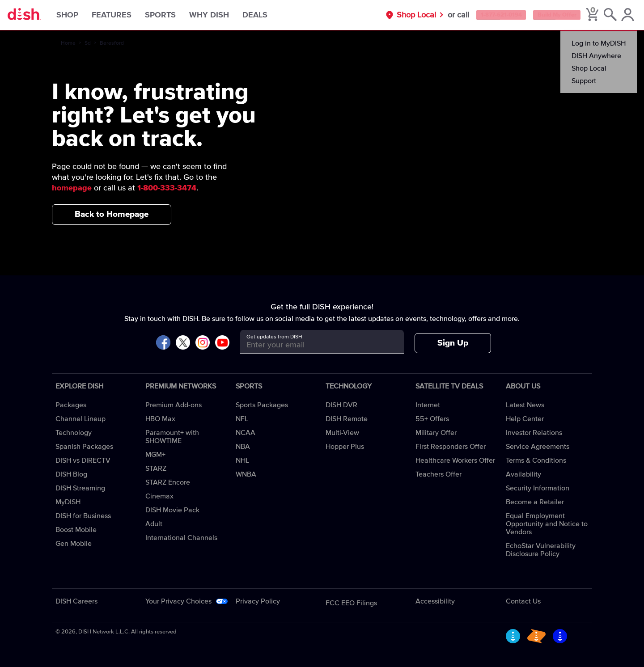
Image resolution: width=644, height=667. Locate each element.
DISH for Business (83, 516)
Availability (523, 474)
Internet (428, 405)
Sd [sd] (88, 43)
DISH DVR (341, 405)
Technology (74, 433)
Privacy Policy (258, 601)
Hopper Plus (345, 447)
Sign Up (453, 343)
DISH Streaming (80, 488)
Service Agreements (538, 447)
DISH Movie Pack (172, 510)
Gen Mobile (74, 544)
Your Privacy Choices (178, 601)
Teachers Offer (439, 474)
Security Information (538, 488)
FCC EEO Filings (351, 603)
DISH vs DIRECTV (83, 460)
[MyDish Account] (624, 15)
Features (123, 15)
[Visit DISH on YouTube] (222, 343)
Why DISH (221, 15)
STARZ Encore (168, 482)
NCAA (246, 433)
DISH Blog (71, 474)
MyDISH (68, 502)
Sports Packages (262, 405)
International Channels (181, 538)
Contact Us (523, 601)
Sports (172, 15)
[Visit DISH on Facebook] (163, 343)
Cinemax (159, 496)
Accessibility (435, 601)
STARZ (156, 469)
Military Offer (436, 433)
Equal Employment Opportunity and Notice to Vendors (547, 524)
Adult (154, 524)
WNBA (246, 474)
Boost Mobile (76, 530)
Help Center (525, 419)
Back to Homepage (112, 214)
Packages (71, 405)
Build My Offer (547, 15)
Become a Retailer (535, 502)
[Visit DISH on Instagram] (203, 343)
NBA (243, 447)
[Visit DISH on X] (183, 343)
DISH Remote (347, 419)
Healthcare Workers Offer (455, 460)
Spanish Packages (84, 447)
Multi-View (342, 433)
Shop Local (387, 15)
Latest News (525, 405)
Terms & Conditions (536, 460)
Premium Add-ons (174, 405)
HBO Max (160, 419)
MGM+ (155, 455)
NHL (242, 460)
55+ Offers (432, 419)
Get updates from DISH (274, 337)
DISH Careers (76, 601)
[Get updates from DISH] (314, 345)
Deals (267, 15)
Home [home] (68, 43)
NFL (242, 419)
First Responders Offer (451, 447)
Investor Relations (534, 433)
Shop (79, 15)
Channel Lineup (80, 419)
